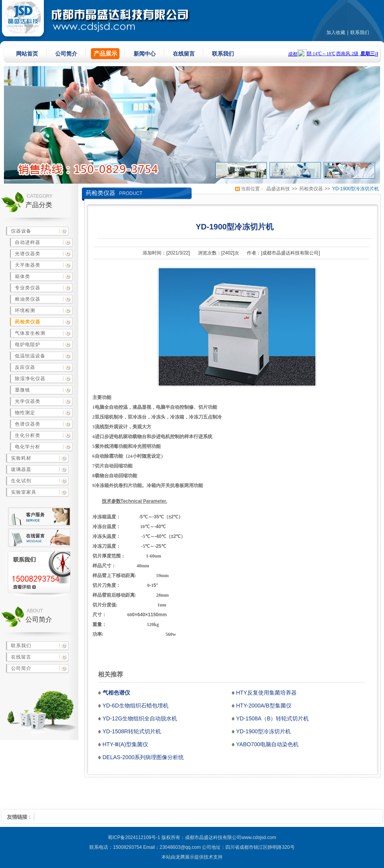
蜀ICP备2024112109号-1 (134, 837)
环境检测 (25, 310)
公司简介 (66, 54)
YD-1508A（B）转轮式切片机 (273, 718)
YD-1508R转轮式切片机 (132, 731)
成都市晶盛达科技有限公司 (290, 253)
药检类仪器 (28, 322)
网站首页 (27, 54)
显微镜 (23, 390)
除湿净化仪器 (30, 379)
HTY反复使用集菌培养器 (266, 693)
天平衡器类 (28, 265)
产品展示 (105, 53)
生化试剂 (21, 481)
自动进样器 (28, 242)
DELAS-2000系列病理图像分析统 (143, 757)
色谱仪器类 (28, 424)
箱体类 (23, 276)
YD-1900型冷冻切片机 (356, 189)
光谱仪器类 (28, 254)
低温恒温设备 (30, 356)
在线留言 (184, 54)
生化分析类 (28, 435)
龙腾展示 (185, 857)
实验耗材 (21, 458)
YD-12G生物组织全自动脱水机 (140, 718)
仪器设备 (21, 231)
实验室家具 (24, 492)
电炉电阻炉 (28, 345)
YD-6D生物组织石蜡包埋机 (136, 706)
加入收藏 (336, 32)
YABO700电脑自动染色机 (267, 744)
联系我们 (360, 32)
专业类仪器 (28, 288)
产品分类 (39, 205)
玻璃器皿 (21, 469)
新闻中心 (145, 54)
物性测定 (25, 413)
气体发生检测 (30, 333)
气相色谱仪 (116, 693)
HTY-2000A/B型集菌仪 (264, 706)
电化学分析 (28, 447)
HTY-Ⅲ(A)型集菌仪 (125, 744)
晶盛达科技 (278, 189)
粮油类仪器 (28, 299)
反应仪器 (25, 367)
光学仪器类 (28, 401)
